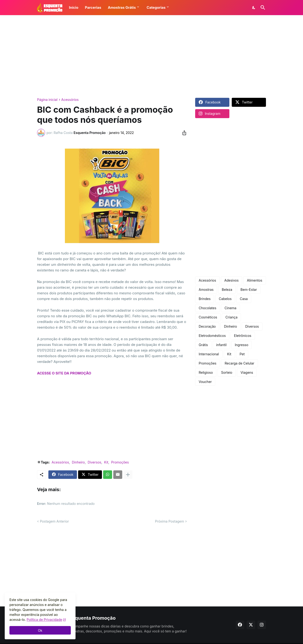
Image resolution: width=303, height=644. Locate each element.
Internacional (209, 354)
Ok (40, 630)
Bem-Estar (249, 290)
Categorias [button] (156, 7)
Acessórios (70, 100)
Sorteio (227, 372)
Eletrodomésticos (212, 336)
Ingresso (242, 345)
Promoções (120, 462)
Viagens (247, 372)
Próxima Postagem (170, 521)
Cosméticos (208, 317)
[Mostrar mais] (128, 475)
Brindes (205, 299)
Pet (242, 354)
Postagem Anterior (54, 521)
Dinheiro (78, 462)
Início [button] (74, 7)
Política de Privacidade (44, 620)
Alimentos (255, 280)
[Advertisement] (151, 56)
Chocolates (208, 308)
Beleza (227, 290)
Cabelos (225, 299)
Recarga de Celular (240, 363)
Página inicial (47, 100)
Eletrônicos (243, 336)
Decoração (207, 326)
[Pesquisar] (262, 8)
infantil (221, 345)
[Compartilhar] (183, 133)
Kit (106, 462)
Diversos (95, 462)
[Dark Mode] (254, 8)
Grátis (203, 345)
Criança (231, 317)
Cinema (231, 308)
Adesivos (232, 280)
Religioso (206, 372)
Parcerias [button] (93, 7)
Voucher (205, 382)
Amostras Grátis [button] (122, 7)
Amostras (206, 290)
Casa (244, 299)
